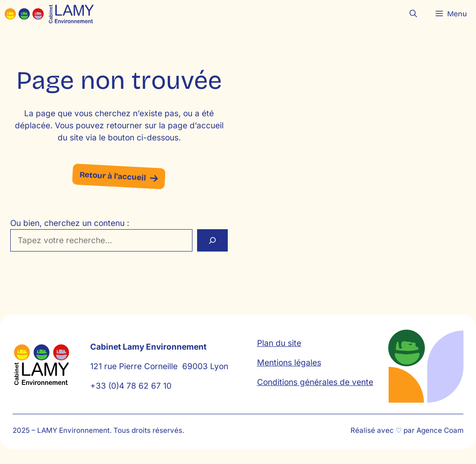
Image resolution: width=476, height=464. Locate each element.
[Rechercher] (212, 240)
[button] (413, 14)
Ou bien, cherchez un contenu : (70, 223)
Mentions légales (289, 362)
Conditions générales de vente (315, 382)
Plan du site (279, 343)
